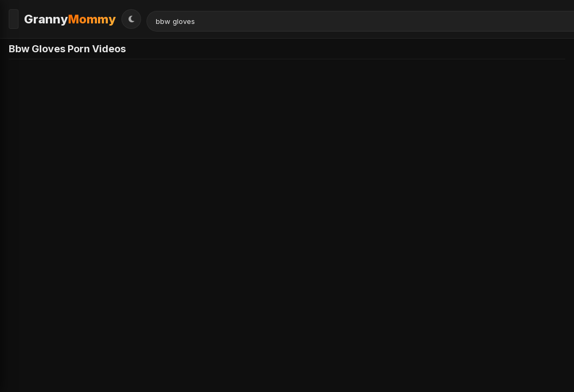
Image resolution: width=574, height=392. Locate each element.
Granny (80, 17)
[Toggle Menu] (19, 17)
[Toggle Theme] (555, 17)
